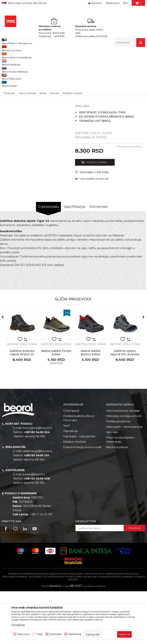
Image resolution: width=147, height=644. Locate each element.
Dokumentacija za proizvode (82, 500)
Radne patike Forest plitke (56, 405)
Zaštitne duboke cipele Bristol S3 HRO (22, 407)
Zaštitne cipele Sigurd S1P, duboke (125, 405)
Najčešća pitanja (117, 500)
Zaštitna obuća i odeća (65, 55)
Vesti (66, 478)
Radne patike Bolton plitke (91, 405)
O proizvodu (48, 259)
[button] (130, 43)
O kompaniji (71, 463)
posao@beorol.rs (34, 527)
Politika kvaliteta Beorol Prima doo (79, 471)
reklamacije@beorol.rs (37, 504)
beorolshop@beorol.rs (37, 481)
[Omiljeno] (126, 3)
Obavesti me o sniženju (129, 199)
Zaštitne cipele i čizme (93, 55)
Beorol (5, 55)
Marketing (75, 634)
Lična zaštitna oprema (38, 55)
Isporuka (112, 485)
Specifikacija (74, 259)
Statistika (55, 634)
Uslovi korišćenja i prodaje (123, 463)
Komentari (99, 259)
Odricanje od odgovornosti (124, 469)
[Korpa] (138, 4)
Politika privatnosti (118, 474)
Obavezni (23, 634)
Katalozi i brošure (75, 494)
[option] (11, 81)
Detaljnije (18, 625)
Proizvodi (17, 55)
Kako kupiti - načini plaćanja (124, 480)
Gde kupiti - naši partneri (79, 489)
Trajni (39, 634)
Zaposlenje (70, 484)
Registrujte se (113, 3)
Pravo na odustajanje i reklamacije (121, 492)
